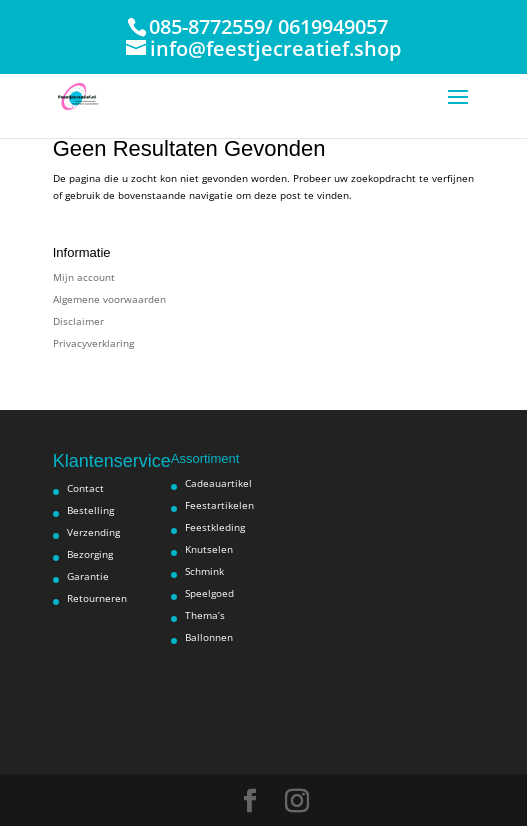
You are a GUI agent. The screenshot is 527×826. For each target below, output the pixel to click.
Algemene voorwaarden (109, 299)
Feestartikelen (219, 505)
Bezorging (90, 554)
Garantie (88, 576)
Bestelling (90, 510)
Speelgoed (209, 593)
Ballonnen (209, 637)
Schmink (204, 571)
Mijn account (84, 277)
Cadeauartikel (218, 483)
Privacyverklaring (93, 343)
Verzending (93, 532)
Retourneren (97, 598)
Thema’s (205, 615)
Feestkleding (215, 527)
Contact (85, 488)
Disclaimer (78, 321)
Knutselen (209, 549)
